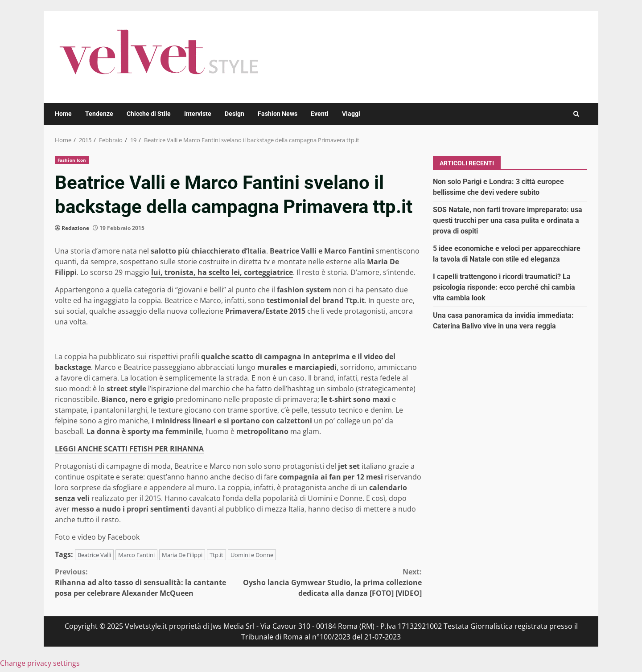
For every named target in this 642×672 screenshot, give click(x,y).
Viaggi (351, 114)
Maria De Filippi (182, 555)
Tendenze (99, 114)
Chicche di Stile (149, 114)
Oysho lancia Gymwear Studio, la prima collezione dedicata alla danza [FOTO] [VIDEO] (330, 582)
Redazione (75, 228)
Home (63, 114)
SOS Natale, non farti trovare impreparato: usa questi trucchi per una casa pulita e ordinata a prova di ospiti (508, 220)
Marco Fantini (136, 555)
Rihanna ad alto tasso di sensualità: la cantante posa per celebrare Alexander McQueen (147, 582)
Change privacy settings (40, 663)
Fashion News (278, 114)
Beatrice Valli (94, 555)
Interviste (198, 114)
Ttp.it (216, 555)
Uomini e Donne (252, 555)
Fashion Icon (72, 160)
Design (235, 114)
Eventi (320, 114)
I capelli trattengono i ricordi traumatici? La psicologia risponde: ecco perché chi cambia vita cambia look (504, 287)
